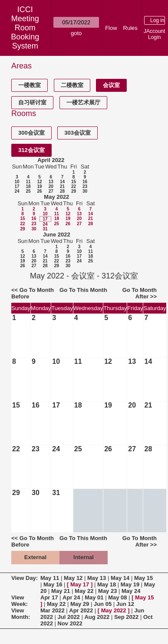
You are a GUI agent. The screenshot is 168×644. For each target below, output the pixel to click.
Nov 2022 (70, 623)
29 (74, 191)
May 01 (94, 597)
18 (28, 186)
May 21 (61, 591)
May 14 (120, 578)
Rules (130, 28)
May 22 (84, 591)
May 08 (117, 597)
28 (62, 191)
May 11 (50, 578)
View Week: (20, 601)
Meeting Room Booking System (25, 32)
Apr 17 (49, 597)
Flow (111, 28)
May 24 (131, 591)
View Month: (21, 614)
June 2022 (57, 235)
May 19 (130, 584)
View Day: (25, 578)
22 (74, 186)
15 (74, 182)
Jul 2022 (69, 617)
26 (39, 191)
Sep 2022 (126, 617)
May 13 (97, 578)
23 (85, 186)
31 (45, 229)
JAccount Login (154, 34)
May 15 (143, 578)
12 (39, 182)
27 (51, 191)
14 (62, 182)
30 (85, 191)
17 (17, 186)
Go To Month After (140, 293)
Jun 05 (103, 604)
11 (28, 182)
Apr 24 (71, 597)
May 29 (80, 604)
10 (17, 182)
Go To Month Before (33, 293)
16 (85, 182)
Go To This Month (83, 290)
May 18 (107, 584)
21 (62, 186)
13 (51, 182)
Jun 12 (125, 604)
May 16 (53, 584)
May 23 (107, 591)
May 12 (73, 578)
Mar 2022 (53, 610)
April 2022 (51, 160)
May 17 (80, 584)
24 (17, 191)
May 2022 (56, 197)
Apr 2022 (81, 610)
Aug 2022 (97, 617)
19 (39, 186)
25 (28, 191)
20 (51, 186)
